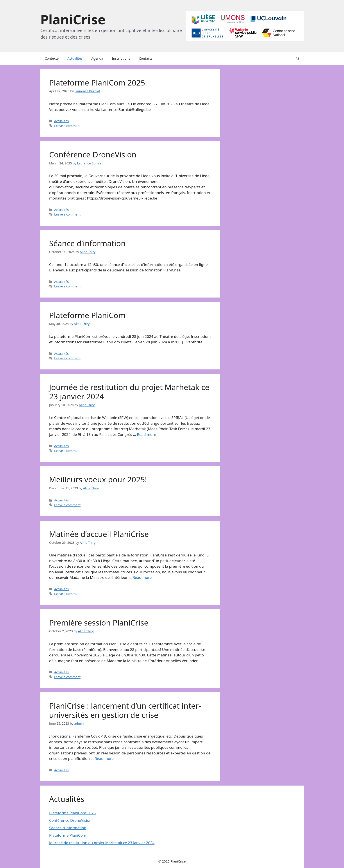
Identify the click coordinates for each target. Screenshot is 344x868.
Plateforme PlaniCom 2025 (97, 83)
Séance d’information (87, 243)
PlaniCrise (73, 19)
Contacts (146, 58)
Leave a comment (67, 126)
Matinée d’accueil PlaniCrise (99, 534)
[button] (298, 58)
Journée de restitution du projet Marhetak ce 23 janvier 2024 (129, 392)
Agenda (97, 58)
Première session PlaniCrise (99, 623)
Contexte (52, 58)
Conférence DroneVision (93, 154)
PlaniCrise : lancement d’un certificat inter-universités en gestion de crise (125, 710)
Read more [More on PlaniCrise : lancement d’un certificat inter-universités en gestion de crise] (104, 758)
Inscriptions (121, 58)
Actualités (75, 58)
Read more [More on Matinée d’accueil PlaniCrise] (142, 577)
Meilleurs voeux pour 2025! (98, 479)
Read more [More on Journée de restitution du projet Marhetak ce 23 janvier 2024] (146, 434)
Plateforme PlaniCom (87, 315)
